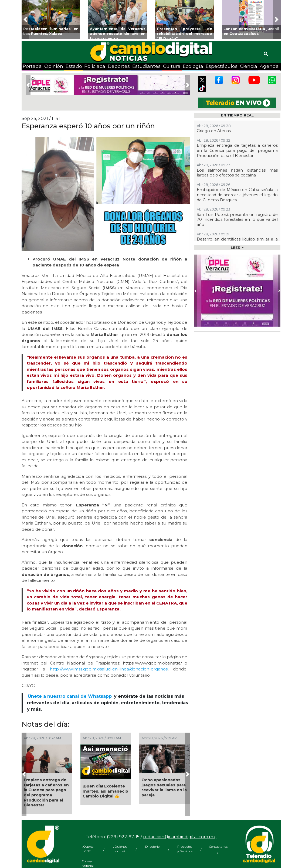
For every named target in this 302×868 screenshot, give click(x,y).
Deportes (119, 66)
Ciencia (249, 66)
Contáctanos (217, 847)
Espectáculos (222, 66)
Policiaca (95, 66)
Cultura (172, 66)
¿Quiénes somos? (120, 849)
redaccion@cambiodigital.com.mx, (180, 837)
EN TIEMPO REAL (237, 115)
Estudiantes (146, 66)
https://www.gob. (140, 663)
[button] (26, 19)
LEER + (237, 248)
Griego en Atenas (214, 131)
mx (161, 663)
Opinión (54, 66)
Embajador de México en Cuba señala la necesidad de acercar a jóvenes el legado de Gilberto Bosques (237, 195)
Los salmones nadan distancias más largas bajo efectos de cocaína (237, 173)
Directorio (152, 847)
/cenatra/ (173, 663)
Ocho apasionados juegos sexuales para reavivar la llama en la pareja (164, 787)
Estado (74, 66)
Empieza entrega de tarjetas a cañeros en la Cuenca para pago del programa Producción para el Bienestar (46, 793)
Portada (32, 66)
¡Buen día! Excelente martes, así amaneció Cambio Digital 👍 (105, 791)
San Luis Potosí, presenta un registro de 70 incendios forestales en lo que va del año (237, 220)
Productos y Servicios (185, 849)
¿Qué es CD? (88, 849)
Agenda (269, 66)
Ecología (193, 66)
